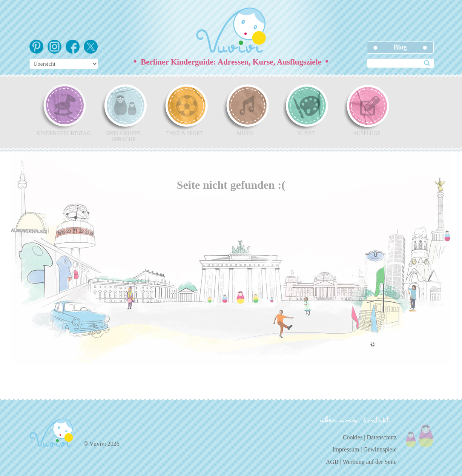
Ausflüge (367, 110)
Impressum (346, 449)
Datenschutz (381, 437)
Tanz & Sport (185, 110)
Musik (246, 110)
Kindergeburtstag (63, 110)
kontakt (378, 420)
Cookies (353, 437)
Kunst (306, 110)
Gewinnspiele (380, 449)
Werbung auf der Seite (369, 462)
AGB (332, 462)
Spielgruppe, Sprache (124, 113)
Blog (400, 47)
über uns (339, 419)
